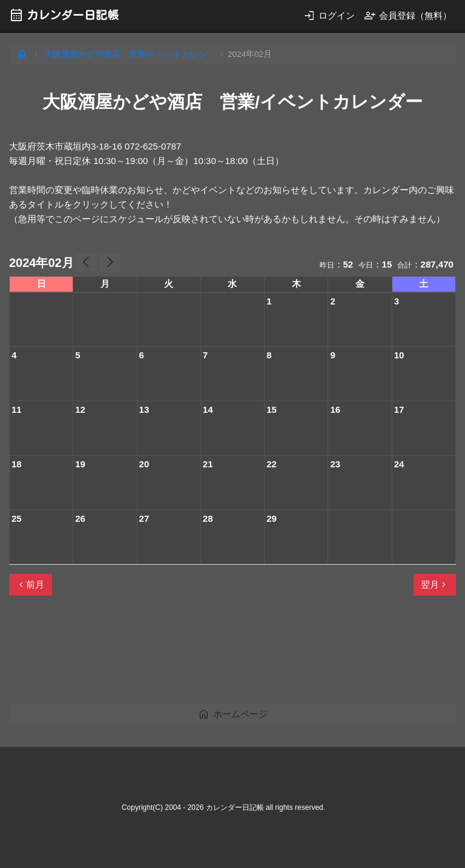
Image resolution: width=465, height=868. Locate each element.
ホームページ (233, 714)
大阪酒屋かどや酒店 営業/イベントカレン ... (130, 54)
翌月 (435, 585)
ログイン (329, 15)
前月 (30, 585)
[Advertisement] (229, 655)
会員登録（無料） (408, 15)
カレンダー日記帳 (64, 15)
